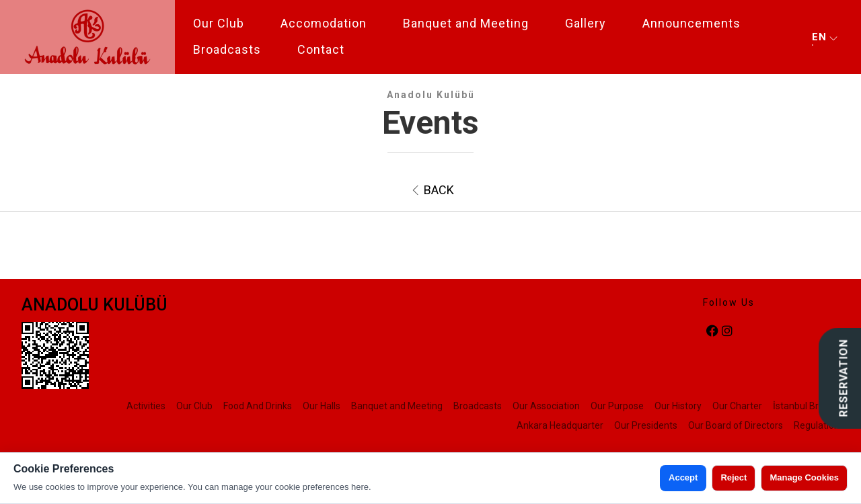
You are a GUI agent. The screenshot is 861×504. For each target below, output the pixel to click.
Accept (683, 477)
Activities (146, 406)
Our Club (219, 23)
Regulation (817, 425)
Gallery (586, 23)
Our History (678, 406)
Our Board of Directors (736, 425)
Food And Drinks (258, 406)
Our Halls (322, 406)
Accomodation (324, 23)
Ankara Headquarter (560, 425)
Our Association (546, 406)
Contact (321, 49)
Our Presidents (646, 425)
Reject (734, 477)
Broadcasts (227, 49)
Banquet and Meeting (466, 23)
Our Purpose (617, 406)
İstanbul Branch (806, 406)
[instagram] (727, 332)
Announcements (691, 23)
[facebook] (712, 332)
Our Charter (737, 406)
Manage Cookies (804, 477)
